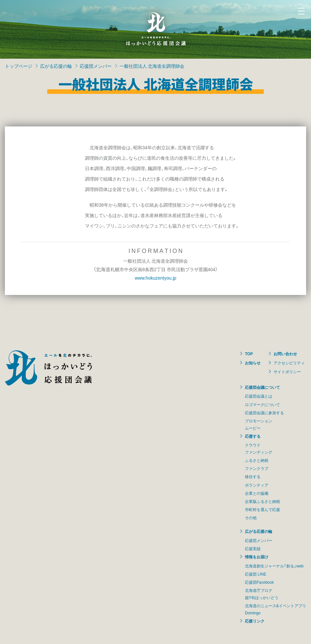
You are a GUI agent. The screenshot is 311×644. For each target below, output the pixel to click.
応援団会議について (262, 387)
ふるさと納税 (257, 460)
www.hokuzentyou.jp (156, 278)
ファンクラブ (257, 468)
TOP (249, 354)
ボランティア (257, 485)
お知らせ (253, 363)
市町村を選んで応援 (262, 509)
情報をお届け (257, 557)
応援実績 (253, 549)
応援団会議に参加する (264, 413)
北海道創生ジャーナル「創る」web (274, 566)
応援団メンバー (96, 66)
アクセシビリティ (289, 363)
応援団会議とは (259, 396)
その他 (251, 518)
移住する (253, 476)
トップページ (19, 66)
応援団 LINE (256, 574)
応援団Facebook (259, 582)
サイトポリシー (287, 372)
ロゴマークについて (262, 404)
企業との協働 (257, 493)
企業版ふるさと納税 (262, 501)
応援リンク (255, 621)
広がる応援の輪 (56, 66)
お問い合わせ (285, 354)
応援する (253, 436)
